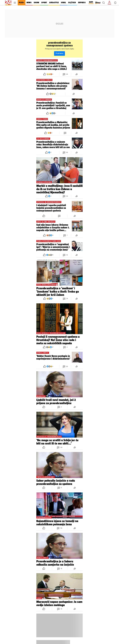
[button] (104, 3)
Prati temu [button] (59, 53)
